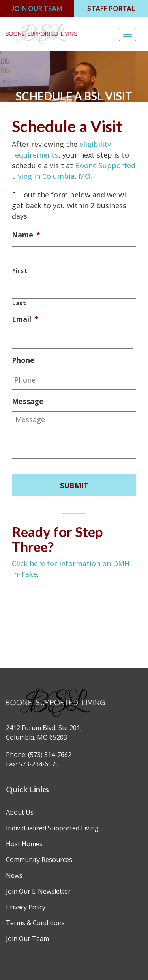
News (14, 875)
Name (26, 235)
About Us (20, 812)
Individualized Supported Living (52, 828)
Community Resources (39, 860)
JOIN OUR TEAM (37, 8)
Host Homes (24, 844)
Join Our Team (27, 939)
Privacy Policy (26, 907)
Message (28, 401)
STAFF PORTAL (111, 8)
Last (19, 303)
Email (25, 319)
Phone (23, 360)
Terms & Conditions (35, 923)
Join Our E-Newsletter (38, 891)
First (20, 270)
